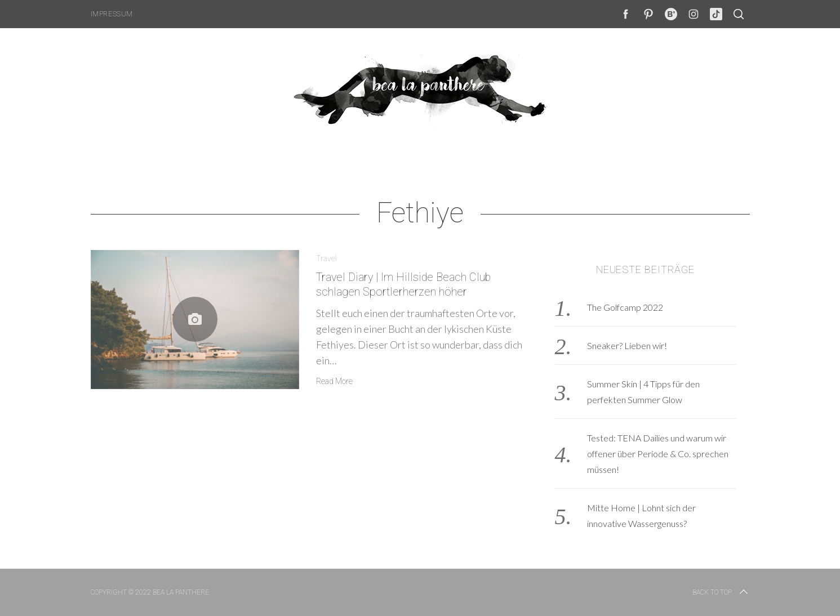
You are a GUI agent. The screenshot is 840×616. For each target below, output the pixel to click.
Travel (326, 258)
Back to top (721, 592)
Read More (334, 381)
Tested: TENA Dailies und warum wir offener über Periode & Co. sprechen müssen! (658, 454)
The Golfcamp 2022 (625, 307)
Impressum (112, 14)
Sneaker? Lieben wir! (627, 345)
